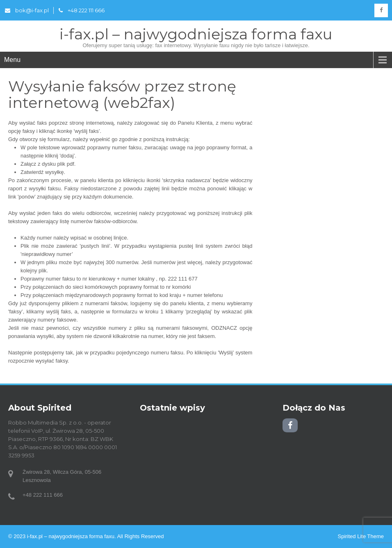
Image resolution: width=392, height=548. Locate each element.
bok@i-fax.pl (27, 10)
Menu (12, 60)
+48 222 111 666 (82, 10)
